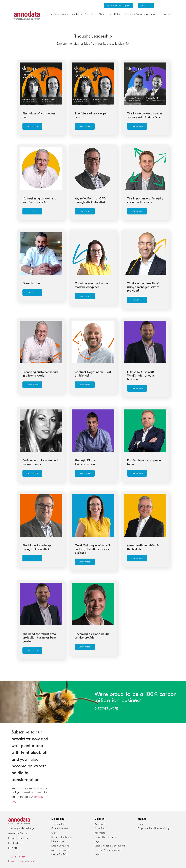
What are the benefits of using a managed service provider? (143, 278)
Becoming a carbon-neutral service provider (92, 608)
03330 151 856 (18, 825)
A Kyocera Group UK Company (148, 853)
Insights (77, 14)
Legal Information (61, 842)
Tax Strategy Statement (107, 842)
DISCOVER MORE (106, 676)
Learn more (32, 127)
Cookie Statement (16, 842)
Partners (118, 14)
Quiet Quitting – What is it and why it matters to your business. (92, 526)
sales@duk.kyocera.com (23, 829)
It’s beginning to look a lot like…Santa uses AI (40, 196)
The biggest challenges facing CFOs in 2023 (38, 524)
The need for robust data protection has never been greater (40, 610)
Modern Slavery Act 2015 (83, 842)
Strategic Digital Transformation (85, 444)
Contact (167, 14)
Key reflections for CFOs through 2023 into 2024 (91, 196)
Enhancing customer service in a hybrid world (41, 360)
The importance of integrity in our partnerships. (145, 196)
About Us (105, 14)
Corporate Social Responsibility (142, 14)
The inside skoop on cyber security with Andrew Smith (145, 115)
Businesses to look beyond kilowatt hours (40, 444)
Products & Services (57, 14)
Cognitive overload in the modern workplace (91, 276)
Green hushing (32, 274)
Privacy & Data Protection (39, 842)
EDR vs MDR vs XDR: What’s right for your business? (141, 362)
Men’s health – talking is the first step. (143, 524)
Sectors (91, 14)
